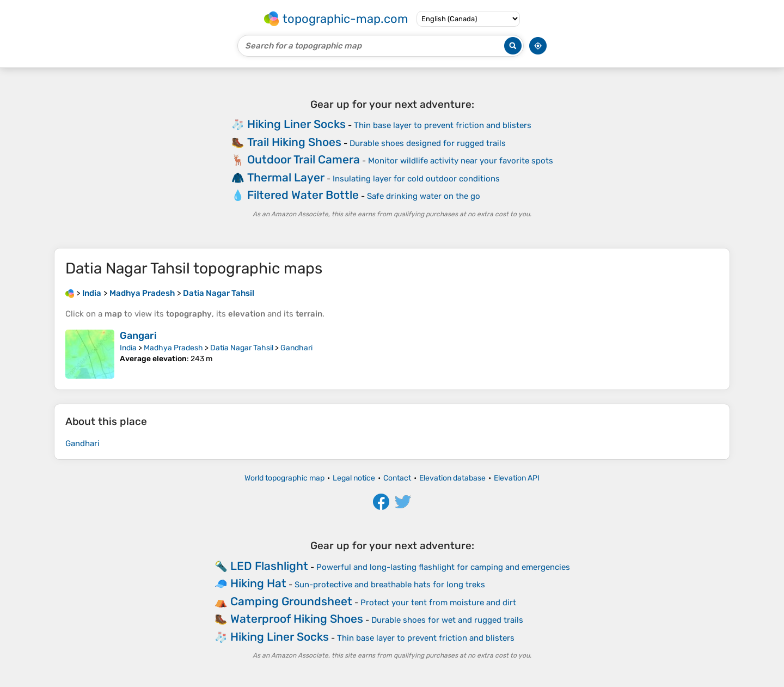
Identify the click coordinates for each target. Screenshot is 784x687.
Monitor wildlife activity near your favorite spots (461, 161)
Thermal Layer (286, 177)
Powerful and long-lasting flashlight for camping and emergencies (443, 567)
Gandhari (296, 348)
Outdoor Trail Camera (304, 159)
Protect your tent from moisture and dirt (438, 603)
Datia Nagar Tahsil (242, 348)
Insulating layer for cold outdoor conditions (416, 179)
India (128, 348)
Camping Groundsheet (291, 601)
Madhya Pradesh (173, 348)
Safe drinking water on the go (424, 196)
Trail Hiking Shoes (294, 142)
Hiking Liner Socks (296, 124)
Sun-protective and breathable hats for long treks (390, 585)
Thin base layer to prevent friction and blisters (443, 125)
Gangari (138, 336)
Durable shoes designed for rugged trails (428, 143)
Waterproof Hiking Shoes (297, 619)
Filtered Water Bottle (303, 195)
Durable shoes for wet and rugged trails (447, 620)
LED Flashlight (269, 566)
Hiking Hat (258, 583)
